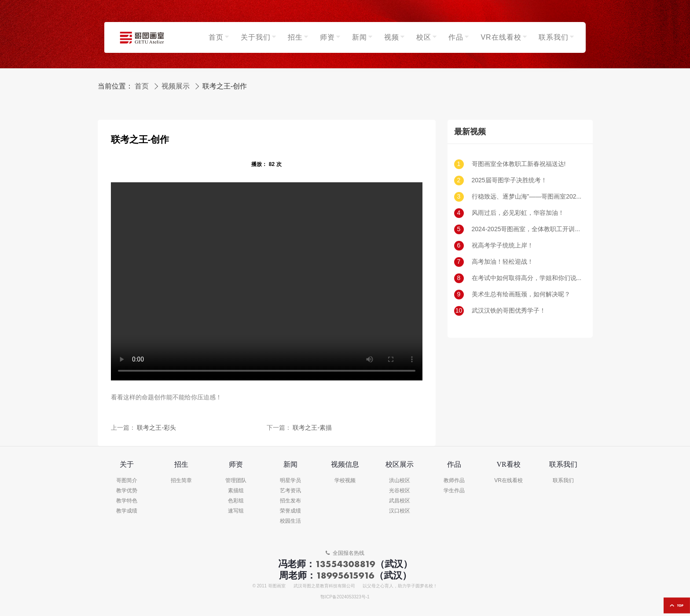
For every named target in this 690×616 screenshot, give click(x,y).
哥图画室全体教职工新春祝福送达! (519, 164)
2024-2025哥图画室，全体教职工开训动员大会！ (527, 229)
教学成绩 (127, 511)
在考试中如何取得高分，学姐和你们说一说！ (527, 278)
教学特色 (127, 501)
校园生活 (290, 521)
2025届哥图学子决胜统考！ (509, 180)
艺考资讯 (290, 491)
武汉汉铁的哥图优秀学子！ (509, 311)
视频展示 (176, 86)
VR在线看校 (508, 481)
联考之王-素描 (312, 428)
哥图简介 (127, 481)
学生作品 (454, 491)
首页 (142, 86)
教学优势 (127, 491)
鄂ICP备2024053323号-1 (345, 597)
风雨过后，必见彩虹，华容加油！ (518, 213)
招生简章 (181, 481)
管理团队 (236, 481)
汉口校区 (400, 511)
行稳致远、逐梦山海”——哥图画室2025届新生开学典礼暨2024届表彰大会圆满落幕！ (527, 197)
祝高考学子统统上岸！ (503, 245)
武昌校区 (400, 501)
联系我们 (563, 481)
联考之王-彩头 (156, 428)
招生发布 (290, 501)
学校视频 (345, 481)
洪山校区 (400, 481)
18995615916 (345, 575)
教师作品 (454, 481)
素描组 (236, 491)
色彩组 (236, 501)
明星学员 (290, 481)
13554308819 (345, 564)
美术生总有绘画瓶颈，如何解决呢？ (521, 294)
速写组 (236, 511)
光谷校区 (400, 491)
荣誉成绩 (290, 511)
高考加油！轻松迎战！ (503, 262)
